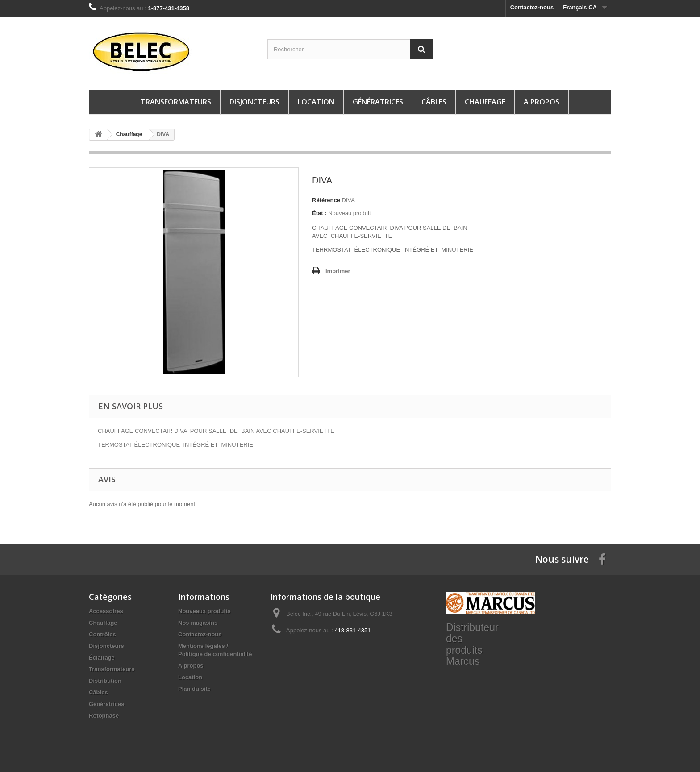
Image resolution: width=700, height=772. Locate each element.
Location (316, 102)
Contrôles (102, 634)
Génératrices (378, 102)
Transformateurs (176, 102)
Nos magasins (198, 623)
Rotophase (104, 716)
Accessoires (106, 611)
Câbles (434, 102)
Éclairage (102, 658)
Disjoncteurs (254, 102)
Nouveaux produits (204, 611)
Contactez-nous (532, 7)
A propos (542, 102)
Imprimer (338, 271)
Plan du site (194, 689)
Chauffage (485, 102)
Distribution (105, 681)
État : (319, 213)
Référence (326, 200)
